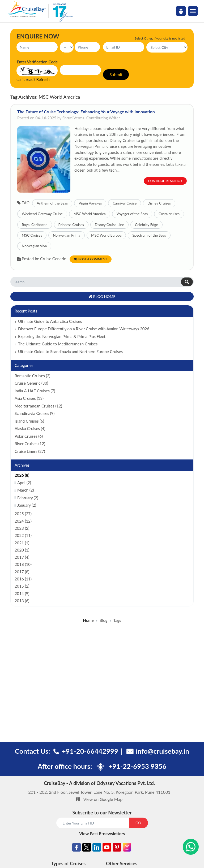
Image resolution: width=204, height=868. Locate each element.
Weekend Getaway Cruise (42, 214)
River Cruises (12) (30, 444)
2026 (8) (22, 475)
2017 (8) (22, 572)
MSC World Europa (106, 235)
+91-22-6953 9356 (137, 766)
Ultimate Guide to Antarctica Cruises (50, 321)
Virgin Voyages (90, 203)
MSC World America (90, 214)
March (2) (25, 490)
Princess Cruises (71, 225)
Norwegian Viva (34, 246)
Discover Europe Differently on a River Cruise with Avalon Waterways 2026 (84, 329)
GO (138, 823)
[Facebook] (76, 848)
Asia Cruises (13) (29, 398)
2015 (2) (22, 586)
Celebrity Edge (146, 225)
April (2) (24, 483)
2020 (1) (22, 550)
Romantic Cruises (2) (33, 376)
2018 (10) (23, 564)
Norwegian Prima (67, 235)
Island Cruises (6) (29, 421)
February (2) (28, 498)
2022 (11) (23, 535)
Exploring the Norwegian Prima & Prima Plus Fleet (62, 336)
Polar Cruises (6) (29, 436)
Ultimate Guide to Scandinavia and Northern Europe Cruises (70, 351)
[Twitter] (87, 848)
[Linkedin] (97, 848)
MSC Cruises (32, 235)
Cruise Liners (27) (30, 451)
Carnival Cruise (125, 203)
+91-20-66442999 (90, 751)
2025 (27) (23, 514)
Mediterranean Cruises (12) (38, 406)
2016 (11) (23, 579)
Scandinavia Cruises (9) (35, 413)
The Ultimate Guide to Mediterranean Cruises (58, 344)
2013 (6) (22, 601)
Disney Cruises (159, 203)
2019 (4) (22, 557)
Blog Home (102, 296)
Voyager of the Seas (132, 214)
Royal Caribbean (35, 225)
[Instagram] (127, 848)
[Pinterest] (117, 848)
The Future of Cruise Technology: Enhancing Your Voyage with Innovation (86, 112)
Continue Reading (165, 181)
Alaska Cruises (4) (30, 428)
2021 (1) (22, 543)
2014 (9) (22, 593)
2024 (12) (23, 521)
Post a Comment (91, 259)
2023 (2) (22, 528)
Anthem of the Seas (52, 203)
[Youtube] (107, 848)
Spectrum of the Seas (149, 235)
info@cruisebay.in (163, 751)
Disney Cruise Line (109, 225)
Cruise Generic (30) (31, 383)
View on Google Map (103, 799)
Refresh (43, 79)
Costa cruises (169, 214)
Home (88, 620)
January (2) (27, 505)
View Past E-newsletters (102, 833)
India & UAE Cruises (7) (35, 391)
